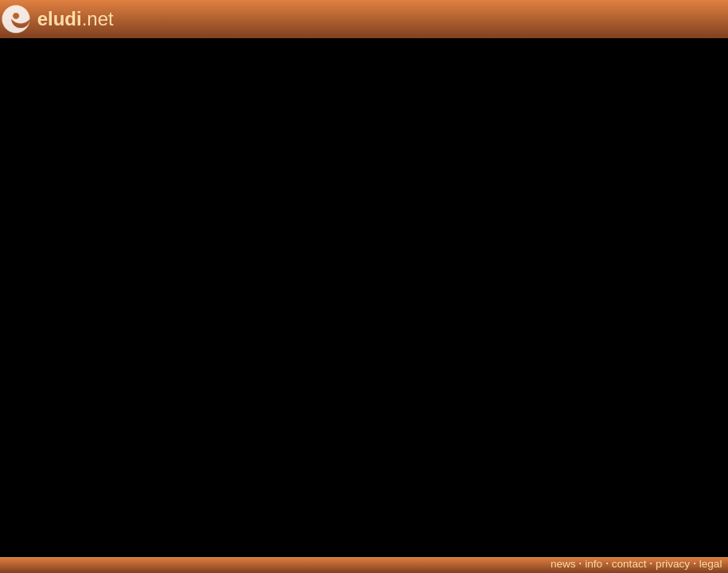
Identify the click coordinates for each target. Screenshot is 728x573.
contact (629, 564)
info (594, 564)
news (563, 564)
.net (76, 19)
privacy (673, 564)
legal (711, 564)
